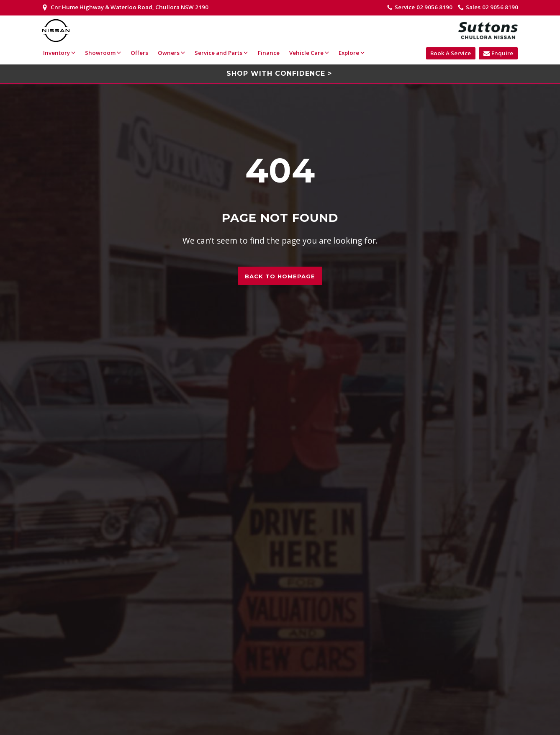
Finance (269, 53)
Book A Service (451, 53)
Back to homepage (280, 276)
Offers (139, 53)
